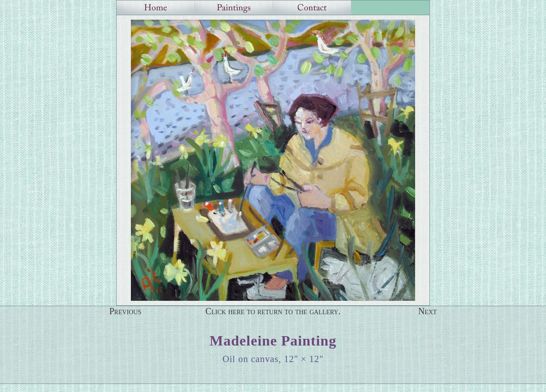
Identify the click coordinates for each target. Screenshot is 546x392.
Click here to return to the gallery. (273, 311)
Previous (125, 311)
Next (428, 311)
